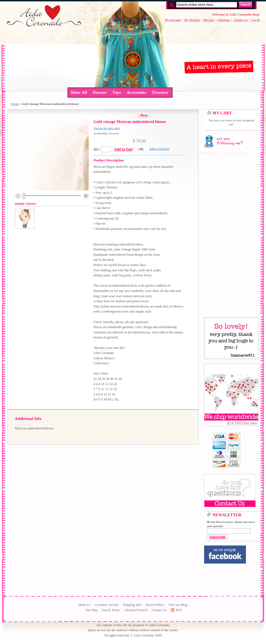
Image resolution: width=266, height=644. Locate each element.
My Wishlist (192, 20)
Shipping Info (132, 605)
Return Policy (155, 605)
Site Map (91, 610)
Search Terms (111, 610)
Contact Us (240, 20)
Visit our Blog (178, 605)
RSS (179, 610)
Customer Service (107, 605)
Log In (256, 20)
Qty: (97, 149)
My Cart (209, 20)
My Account (173, 20)
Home (15, 104)
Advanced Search (136, 610)
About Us (84, 605)
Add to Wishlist (159, 149)
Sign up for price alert (107, 128)
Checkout (224, 20)
